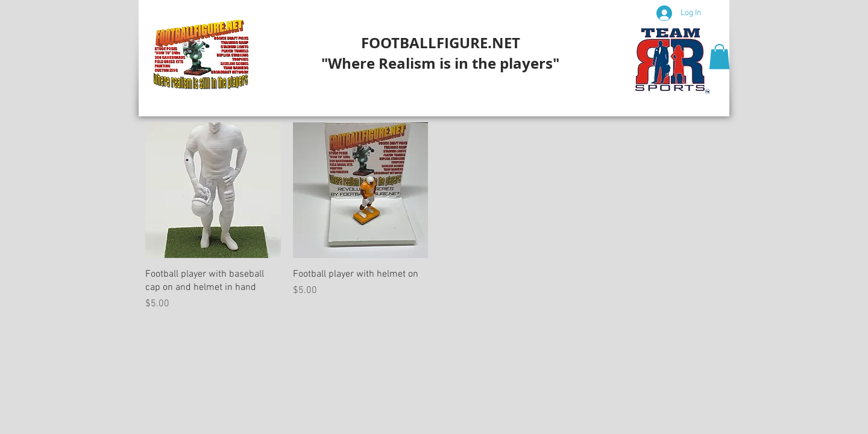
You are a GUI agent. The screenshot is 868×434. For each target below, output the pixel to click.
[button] (719, 57)
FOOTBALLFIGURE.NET (441, 43)
